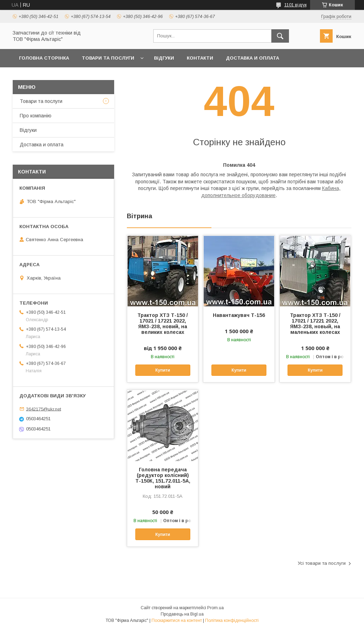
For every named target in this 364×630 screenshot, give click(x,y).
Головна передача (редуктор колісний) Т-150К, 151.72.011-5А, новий (163, 478)
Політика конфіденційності (232, 620)
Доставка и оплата (252, 58)
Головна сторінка (44, 58)
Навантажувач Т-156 (239, 315)
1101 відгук (295, 5)
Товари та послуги (108, 58)
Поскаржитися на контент (177, 620)
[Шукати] (280, 36)
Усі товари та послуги (322, 563)
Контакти (200, 58)
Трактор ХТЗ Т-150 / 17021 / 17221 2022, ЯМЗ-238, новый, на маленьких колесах (315, 324)
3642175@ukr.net (44, 409)
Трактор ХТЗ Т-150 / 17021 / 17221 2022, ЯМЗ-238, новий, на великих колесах (163, 324)
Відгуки (164, 58)
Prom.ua (215, 608)
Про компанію (36, 116)
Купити (163, 370)
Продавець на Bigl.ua (182, 614)
